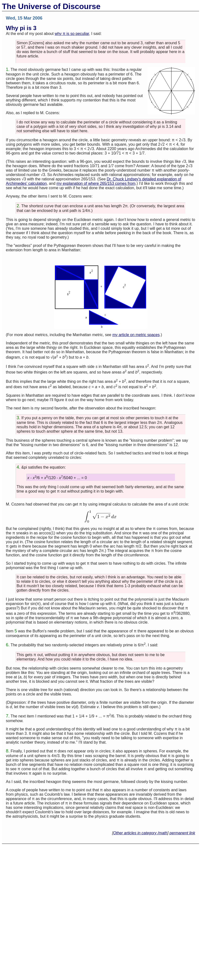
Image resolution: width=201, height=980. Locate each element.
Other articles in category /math (140, 833)
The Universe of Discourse (51, 6)
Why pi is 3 (21, 28)
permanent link (182, 833)
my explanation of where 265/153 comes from (96, 183)
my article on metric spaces (136, 335)
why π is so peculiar (72, 34)
